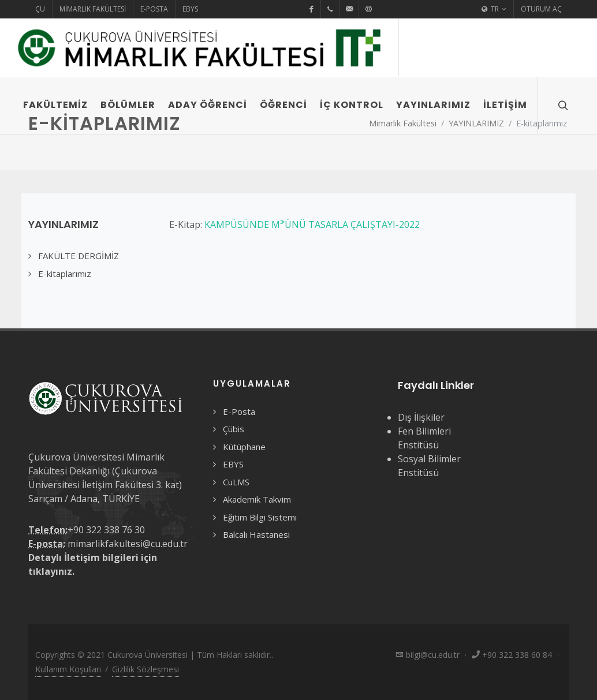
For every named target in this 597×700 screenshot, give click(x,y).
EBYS (190, 9)
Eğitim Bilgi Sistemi (260, 517)
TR (494, 9)
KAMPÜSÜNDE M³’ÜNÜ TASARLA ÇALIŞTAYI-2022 (312, 224)
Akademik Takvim (257, 499)
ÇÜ (40, 9)
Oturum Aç (541, 9)
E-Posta (154, 9)
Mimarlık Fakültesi (93, 9)
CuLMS (236, 482)
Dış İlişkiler (421, 417)
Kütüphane (244, 447)
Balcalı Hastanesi (256, 534)
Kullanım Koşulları (68, 669)
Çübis (234, 429)
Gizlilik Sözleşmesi (145, 669)
